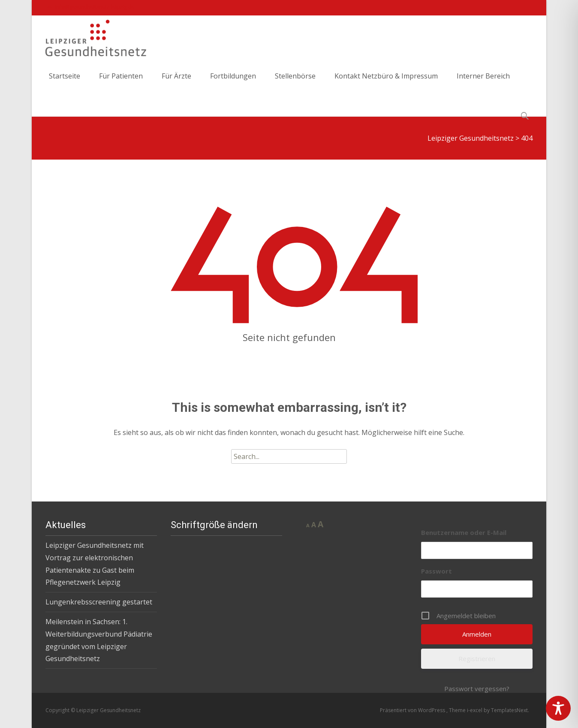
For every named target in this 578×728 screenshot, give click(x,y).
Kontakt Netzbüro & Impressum (386, 83)
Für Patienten (121, 83)
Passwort (437, 571)
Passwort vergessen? (477, 689)
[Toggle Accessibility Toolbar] (558, 708)
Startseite (65, 83)
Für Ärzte (176, 83)
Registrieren (477, 659)
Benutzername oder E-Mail (464, 532)
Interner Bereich (483, 83)
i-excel (475, 710)
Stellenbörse (295, 83)
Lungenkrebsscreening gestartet (99, 602)
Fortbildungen (233, 83)
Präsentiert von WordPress (413, 710)
